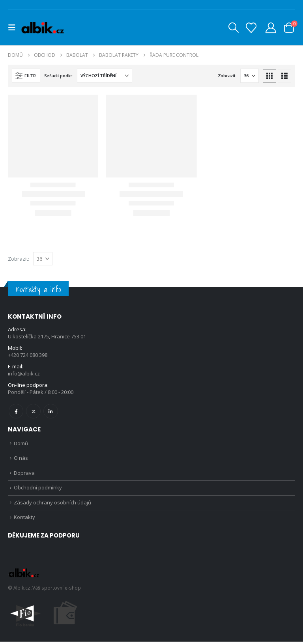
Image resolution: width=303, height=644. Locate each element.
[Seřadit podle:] (105, 76)
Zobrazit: (227, 76)
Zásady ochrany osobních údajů (52, 504)
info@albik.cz (24, 374)
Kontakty (24, 520)
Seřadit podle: (59, 76)
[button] (14, 28)
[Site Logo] (42, 28)
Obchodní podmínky (38, 489)
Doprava (24, 474)
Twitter (33, 411)
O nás (21, 459)
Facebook (16, 411)
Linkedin (51, 411)
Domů (21, 444)
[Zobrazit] (250, 76)
